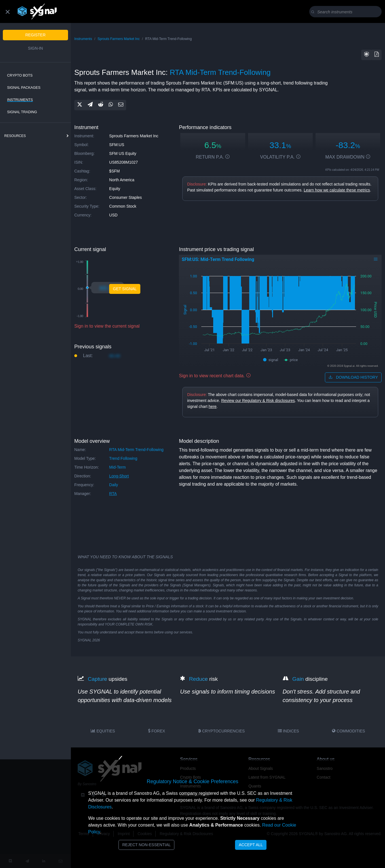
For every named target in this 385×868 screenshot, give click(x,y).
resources (15, 136)
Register (35, 35)
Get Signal (125, 289)
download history (353, 377)
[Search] (347, 12)
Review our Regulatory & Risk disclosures (258, 401)
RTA (113, 494)
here (213, 406)
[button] (367, 55)
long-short (119, 476)
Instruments (20, 100)
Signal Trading (22, 112)
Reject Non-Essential (146, 845)
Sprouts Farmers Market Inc (119, 39)
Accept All (251, 845)
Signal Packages (24, 88)
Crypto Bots (20, 75)
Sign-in (36, 48)
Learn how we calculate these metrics (337, 190)
